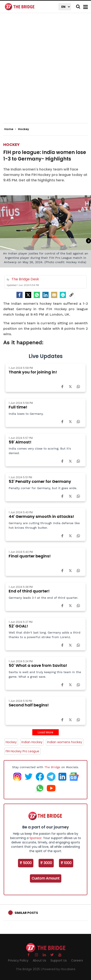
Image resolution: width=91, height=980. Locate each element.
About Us (39, 960)
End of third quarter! (29, 591)
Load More (45, 732)
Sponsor (36, 838)
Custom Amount (46, 878)
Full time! (18, 407)
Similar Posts (26, 913)
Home (10, 129)
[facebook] (19, 295)
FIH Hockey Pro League (22, 751)
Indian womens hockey (65, 742)
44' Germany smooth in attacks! (41, 516)
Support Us (59, 960)
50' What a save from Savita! (38, 665)
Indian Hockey (32, 742)
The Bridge (52, 767)
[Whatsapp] (37, 295)
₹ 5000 (26, 863)
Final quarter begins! (30, 556)
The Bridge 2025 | (29, 969)
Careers (77, 960)
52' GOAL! (18, 626)
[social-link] (71, 295)
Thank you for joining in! (33, 372)
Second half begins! (29, 705)
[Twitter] (28, 295)
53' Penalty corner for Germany (40, 481)
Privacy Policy (18, 960)
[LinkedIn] (45, 295)
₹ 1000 (66, 863)
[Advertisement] (45, 72)
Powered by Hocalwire (59, 969)
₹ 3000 (46, 863)
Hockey (11, 145)
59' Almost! (20, 442)
